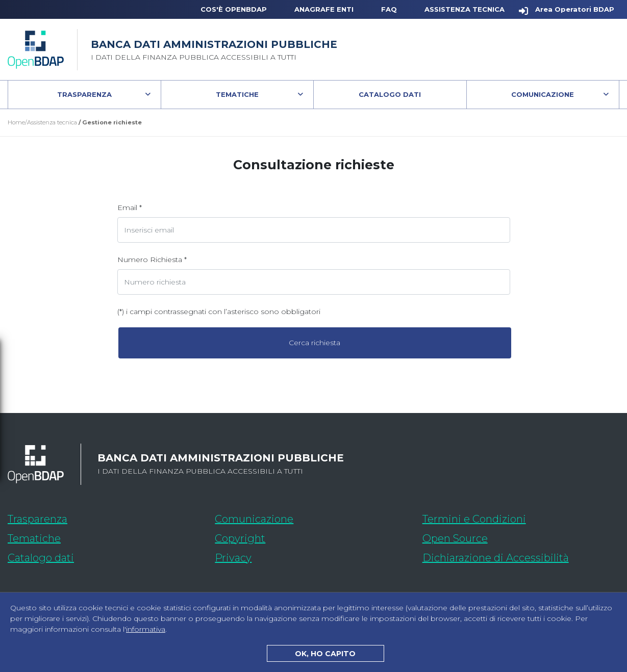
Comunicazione (543, 94)
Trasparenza (84, 94)
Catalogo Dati (412, 97)
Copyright (240, 538)
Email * (130, 208)
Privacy (233, 558)
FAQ (389, 9)
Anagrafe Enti (324, 9)
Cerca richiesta (315, 343)
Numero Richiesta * (152, 260)
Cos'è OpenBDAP (234, 9)
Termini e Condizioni (474, 519)
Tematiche (237, 94)
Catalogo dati (101, 556)
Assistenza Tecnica (465, 9)
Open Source (455, 538)
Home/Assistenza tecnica (42, 122)
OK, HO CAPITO (325, 654)
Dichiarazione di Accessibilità (521, 556)
